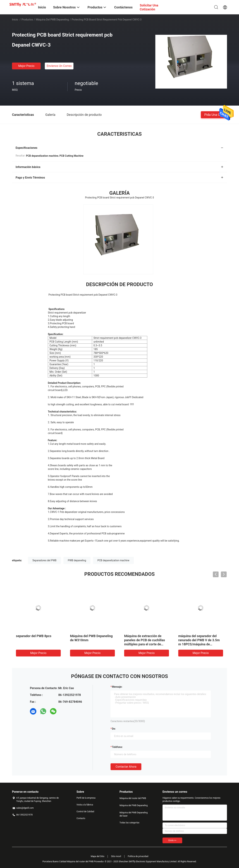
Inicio (15, 20)
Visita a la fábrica (85, 805)
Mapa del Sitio (98, 856)
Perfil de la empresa (86, 798)
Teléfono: (117, 747)
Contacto (81, 818)
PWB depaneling (77, 560)
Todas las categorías (129, 823)
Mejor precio (26, 66)
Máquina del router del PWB (133, 798)
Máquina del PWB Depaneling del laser (134, 814)
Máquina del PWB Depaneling (52, 20)
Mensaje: (117, 687)
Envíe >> (172, 840)
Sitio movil (116, 856)
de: (114, 729)
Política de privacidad (138, 856)
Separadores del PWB (44, 560)
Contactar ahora (126, 767)
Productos (27, 20)
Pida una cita (214, 114)
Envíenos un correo (59, 66)
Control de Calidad (85, 812)
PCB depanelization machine (113, 560)
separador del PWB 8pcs (34, 636)
